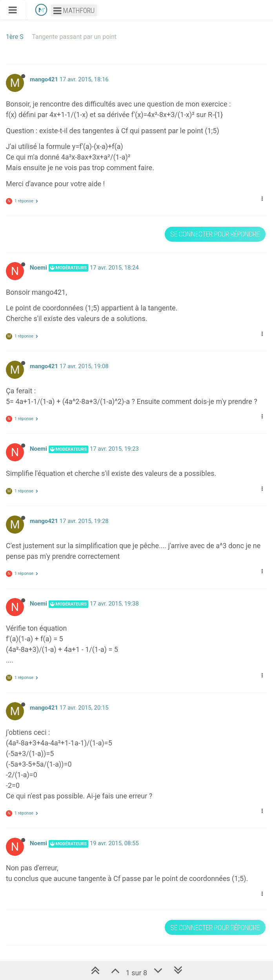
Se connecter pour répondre (215, 234)
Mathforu (74, 10)
